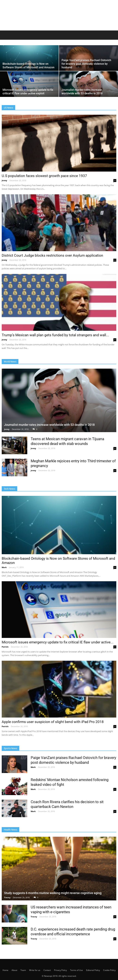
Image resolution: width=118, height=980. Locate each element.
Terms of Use (76, 970)
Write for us (35, 970)
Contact (47, 970)
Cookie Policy (109, 970)
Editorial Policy (93, 970)
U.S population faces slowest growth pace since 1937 (44, 176)
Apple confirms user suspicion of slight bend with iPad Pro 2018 (53, 722)
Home (5, 970)
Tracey (8, 897)
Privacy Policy (60, 970)
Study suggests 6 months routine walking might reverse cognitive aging (53, 893)
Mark (4, 567)
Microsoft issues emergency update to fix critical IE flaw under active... (58, 642)
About (14, 970)
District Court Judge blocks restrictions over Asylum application (52, 255)
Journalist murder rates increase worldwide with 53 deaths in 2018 (49, 425)
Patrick (5, 647)
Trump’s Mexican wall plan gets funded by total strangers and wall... (55, 335)
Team (23, 970)
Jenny (5, 180)
